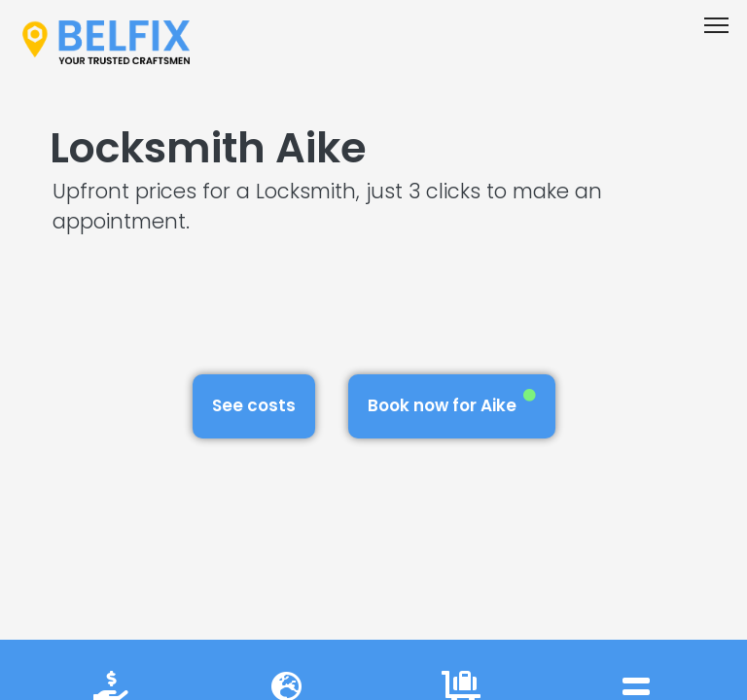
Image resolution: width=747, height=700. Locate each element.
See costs (254, 405)
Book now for (452, 403)
